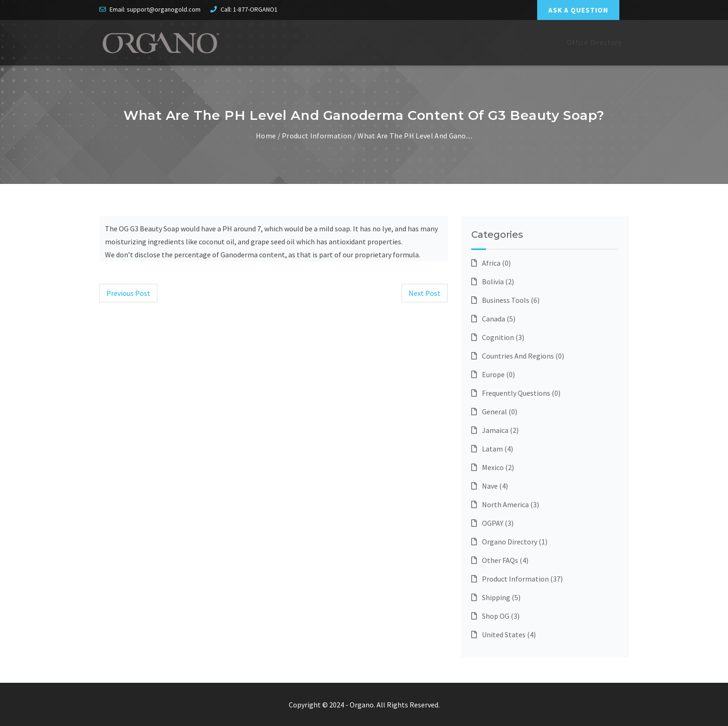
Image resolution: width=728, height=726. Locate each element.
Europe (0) (493, 374)
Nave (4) (490, 486)
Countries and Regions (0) (518, 356)
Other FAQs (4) (500, 560)
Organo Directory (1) (509, 542)
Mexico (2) (493, 467)
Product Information (317, 136)
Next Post (425, 293)
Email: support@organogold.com (155, 9)
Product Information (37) (517, 579)
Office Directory (594, 43)
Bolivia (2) (493, 281)
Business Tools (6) (505, 300)
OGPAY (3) (492, 523)
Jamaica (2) (495, 430)
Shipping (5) (496, 597)
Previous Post (128, 293)
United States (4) (504, 634)
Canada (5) (493, 319)
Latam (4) (492, 449)
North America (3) (505, 504)
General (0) (494, 412)
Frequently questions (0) (516, 393)
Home (266, 136)
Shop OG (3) (495, 616)
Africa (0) (491, 263)
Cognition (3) (498, 337)
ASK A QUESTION (578, 10)
